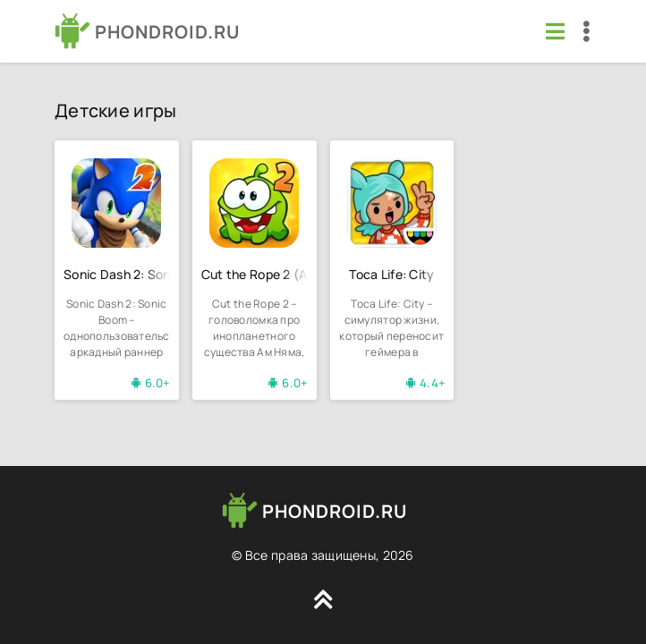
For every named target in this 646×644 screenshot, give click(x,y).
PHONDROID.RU (167, 32)
